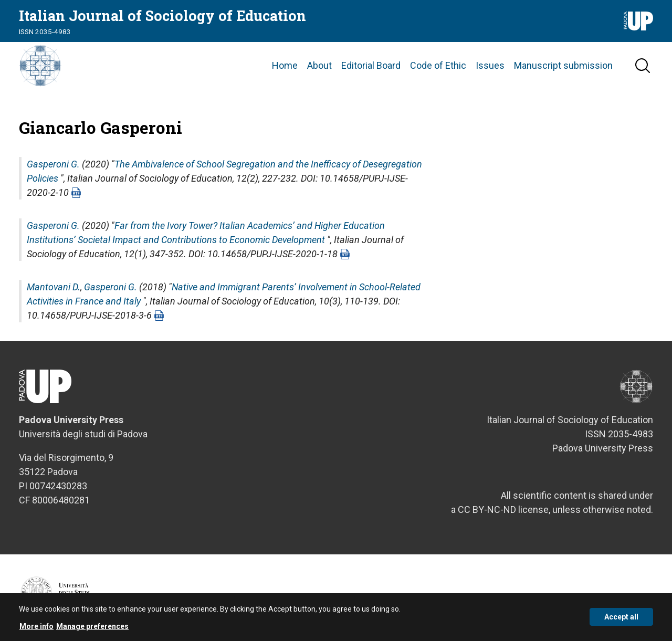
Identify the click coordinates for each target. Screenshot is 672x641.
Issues (490, 65)
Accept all (621, 622)
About (319, 65)
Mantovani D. (54, 287)
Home (285, 65)
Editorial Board (371, 65)
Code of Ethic (438, 65)
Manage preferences (92, 631)
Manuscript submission (563, 65)
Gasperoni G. (53, 164)
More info (36, 631)
